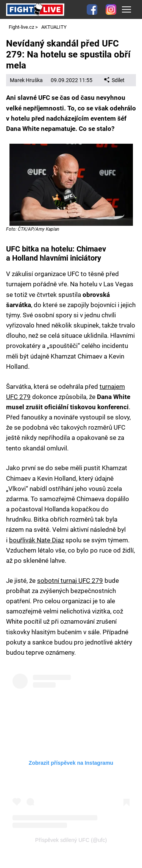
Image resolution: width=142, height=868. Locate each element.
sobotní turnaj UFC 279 (70, 581)
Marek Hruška (26, 80)
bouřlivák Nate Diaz (37, 540)
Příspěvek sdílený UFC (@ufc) (71, 840)
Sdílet (114, 80)
